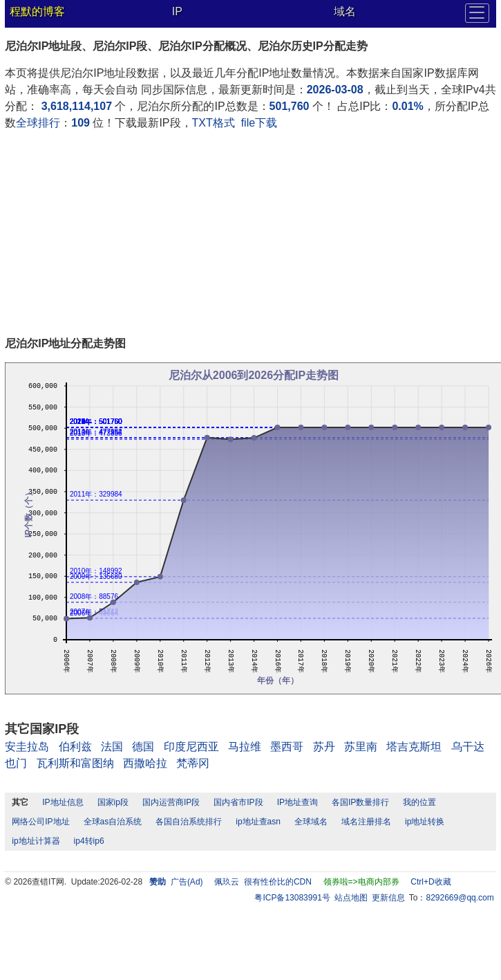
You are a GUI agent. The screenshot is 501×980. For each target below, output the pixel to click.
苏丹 (324, 747)
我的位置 (419, 802)
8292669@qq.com (460, 898)
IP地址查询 (297, 802)
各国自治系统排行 (189, 822)
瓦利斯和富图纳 (75, 763)
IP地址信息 (63, 802)
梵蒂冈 (193, 763)
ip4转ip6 (89, 841)
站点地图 (351, 898)
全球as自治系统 (113, 822)
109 (81, 123)
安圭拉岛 (27, 747)
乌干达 (468, 747)
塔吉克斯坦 (414, 747)
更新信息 (388, 898)
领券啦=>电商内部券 (361, 882)
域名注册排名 (366, 822)
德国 (143, 747)
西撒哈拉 (145, 763)
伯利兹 (75, 747)
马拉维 (245, 747)
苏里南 (361, 747)
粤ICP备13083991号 (292, 898)
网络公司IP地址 (40, 822)
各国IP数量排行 (360, 802)
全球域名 (311, 822)
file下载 (259, 123)
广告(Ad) (187, 882)
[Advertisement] (183, 235)
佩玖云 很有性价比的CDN (263, 882)
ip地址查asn (258, 822)
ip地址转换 (425, 822)
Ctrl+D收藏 (431, 882)
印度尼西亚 (191, 747)
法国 (112, 747)
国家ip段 (113, 802)
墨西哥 (287, 747)
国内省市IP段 (238, 802)
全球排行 (38, 123)
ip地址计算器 (36, 841)
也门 (16, 763)
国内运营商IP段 (171, 802)
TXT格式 (214, 123)
